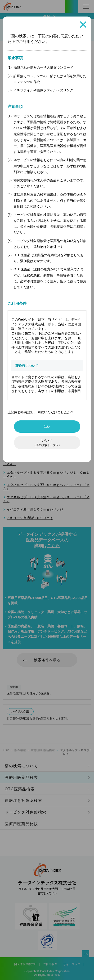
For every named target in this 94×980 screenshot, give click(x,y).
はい (47, 427)
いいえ (47, 443)
